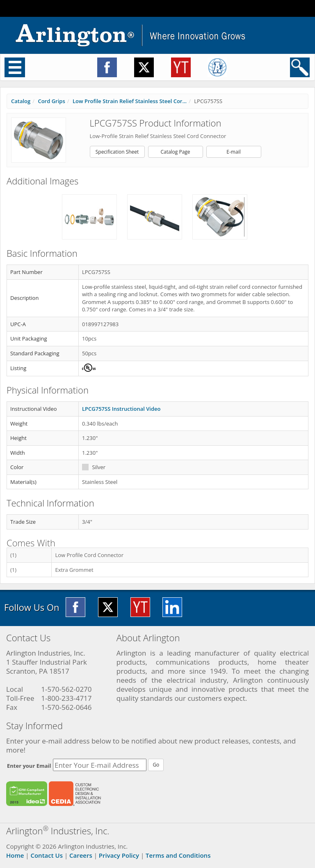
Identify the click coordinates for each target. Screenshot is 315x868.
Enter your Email (29, 766)
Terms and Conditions (178, 855)
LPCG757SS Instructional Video (121, 409)
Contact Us (47, 855)
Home (15, 855)
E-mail (233, 152)
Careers (81, 855)
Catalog (21, 101)
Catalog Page (175, 152)
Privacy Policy (119, 855)
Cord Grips (51, 101)
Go (156, 765)
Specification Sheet (117, 152)
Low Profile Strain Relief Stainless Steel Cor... (130, 101)
